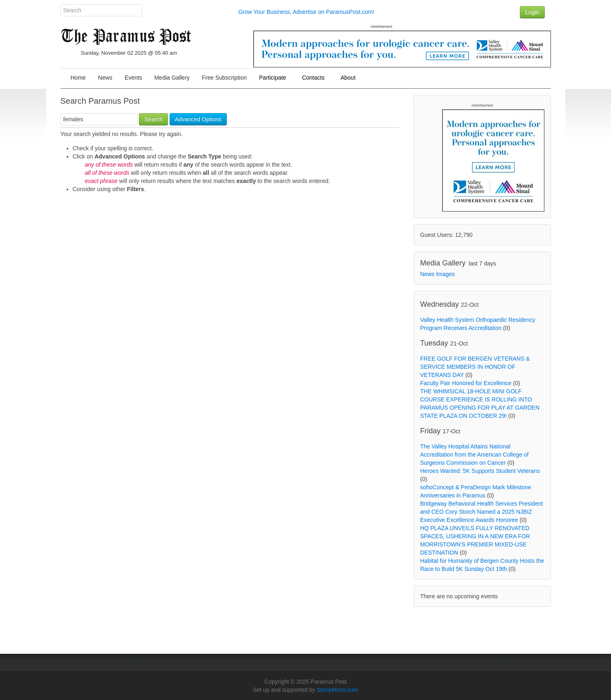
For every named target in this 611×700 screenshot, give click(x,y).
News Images (438, 274)
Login (532, 12)
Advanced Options (198, 119)
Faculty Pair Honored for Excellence (466, 383)
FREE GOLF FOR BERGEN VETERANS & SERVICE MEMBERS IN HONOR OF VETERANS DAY (475, 367)
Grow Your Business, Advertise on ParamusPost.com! (306, 12)
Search (153, 119)
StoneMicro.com (337, 690)
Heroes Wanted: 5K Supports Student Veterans (480, 471)
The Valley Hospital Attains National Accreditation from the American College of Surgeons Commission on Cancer (474, 455)
